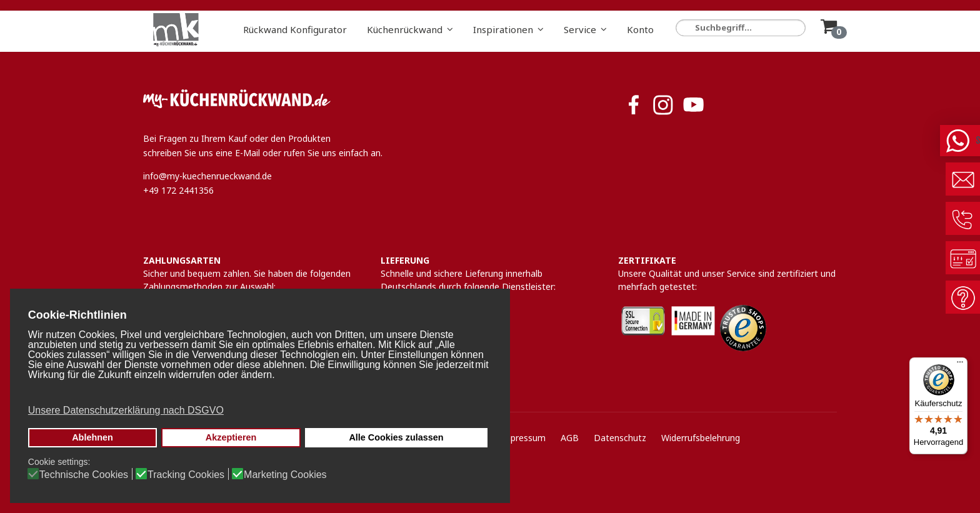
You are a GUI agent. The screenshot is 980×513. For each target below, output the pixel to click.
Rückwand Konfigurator (295, 29)
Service (580, 29)
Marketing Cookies (285, 475)
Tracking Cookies (186, 475)
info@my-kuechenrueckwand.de (207, 176)
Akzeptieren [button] (231, 437)
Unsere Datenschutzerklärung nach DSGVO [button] (126, 410)
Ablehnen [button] (92, 437)
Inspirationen (503, 29)
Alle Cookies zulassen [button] (396, 437)
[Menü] (960, 365)
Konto (640, 29)
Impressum (522, 438)
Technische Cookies (84, 475)
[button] (259, 392)
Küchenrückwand (405, 29)
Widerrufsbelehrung (701, 438)
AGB (570, 438)
